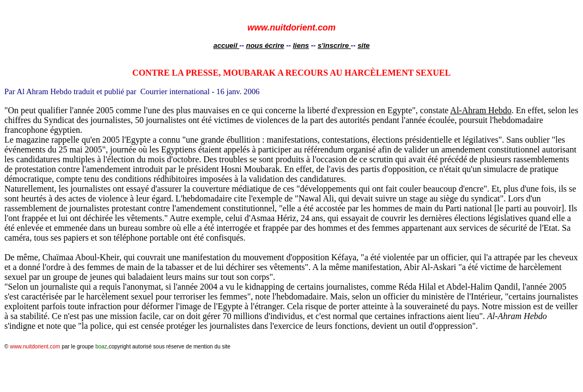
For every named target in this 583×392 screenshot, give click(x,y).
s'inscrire (334, 45)
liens (301, 45)
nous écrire (265, 45)
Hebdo (481, 110)
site (363, 45)
